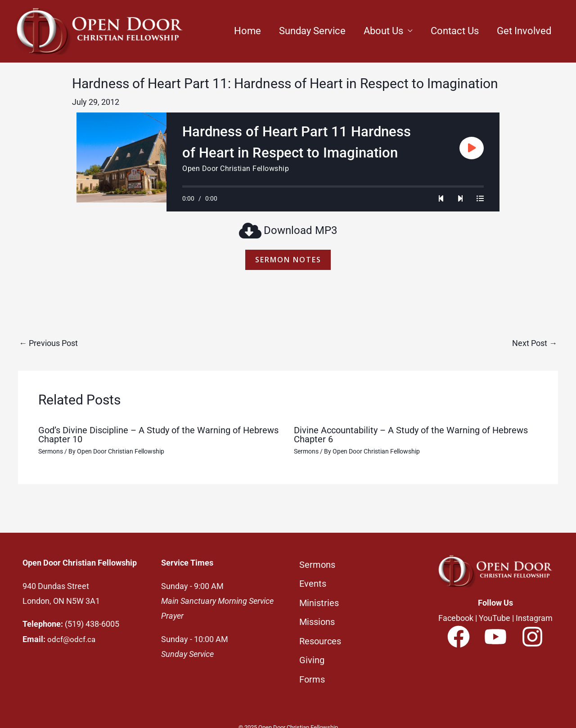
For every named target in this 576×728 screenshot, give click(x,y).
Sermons (51, 453)
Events (313, 581)
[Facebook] (459, 638)
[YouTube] (495, 638)
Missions (317, 615)
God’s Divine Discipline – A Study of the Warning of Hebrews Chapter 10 (158, 436)
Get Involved (524, 31)
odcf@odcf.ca (72, 640)
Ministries (319, 598)
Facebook (456, 619)
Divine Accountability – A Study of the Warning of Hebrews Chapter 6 (411, 436)
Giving (312, 648)
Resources (320, 632)
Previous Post (48, 344)
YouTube (495, 619)
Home (247, 31)
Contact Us (455, 31)
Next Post (535, 344)
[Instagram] (532, 638)
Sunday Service (312, 31)
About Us (383, 31)
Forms (312, 665)
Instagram (534, 619)
